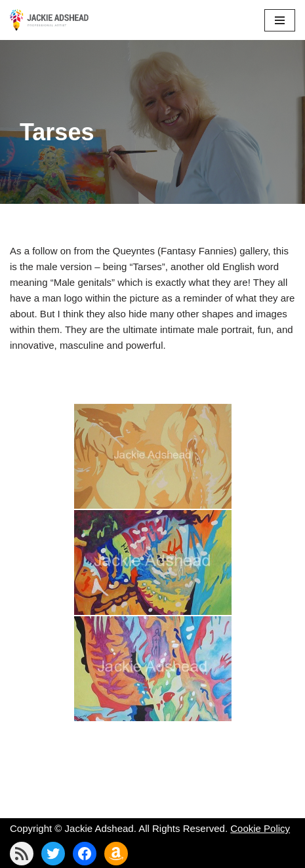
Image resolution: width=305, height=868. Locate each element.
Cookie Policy (260, 828)
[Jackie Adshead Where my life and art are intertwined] (49, 20)
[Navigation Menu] (280, 20)
